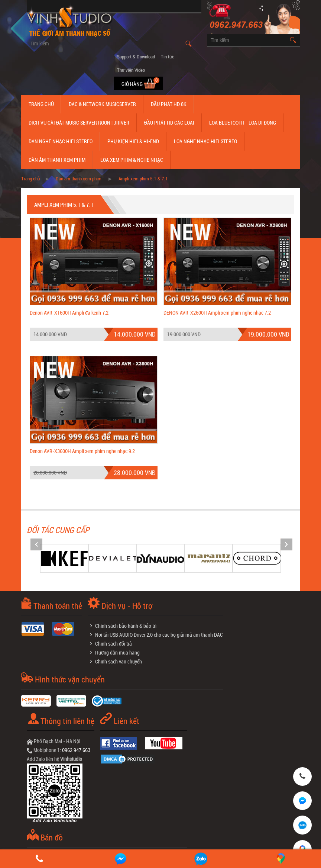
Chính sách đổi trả (114, 644)
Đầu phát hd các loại (169, 123)
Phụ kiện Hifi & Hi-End (133, 141)
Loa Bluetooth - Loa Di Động (243, 123)
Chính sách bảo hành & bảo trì (126, 626)
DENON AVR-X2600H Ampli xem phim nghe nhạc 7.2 (217, 313)
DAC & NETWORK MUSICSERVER (102, 104)
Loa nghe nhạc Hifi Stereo (205, 141)
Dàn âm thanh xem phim (57, 160)
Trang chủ (41, 104)
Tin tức (168, 57)
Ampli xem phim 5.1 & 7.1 (143, 179)
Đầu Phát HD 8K (169, 104)
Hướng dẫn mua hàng (117, 652)
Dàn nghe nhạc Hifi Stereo (61, 141)
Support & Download (136, 57)
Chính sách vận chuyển (119, 661)
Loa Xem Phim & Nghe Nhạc (132, 160)
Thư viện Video (131, 70)
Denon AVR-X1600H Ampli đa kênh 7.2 (69, 313)
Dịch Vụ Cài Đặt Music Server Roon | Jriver (79, 123)
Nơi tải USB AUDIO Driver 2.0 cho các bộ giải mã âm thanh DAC (159, 635)
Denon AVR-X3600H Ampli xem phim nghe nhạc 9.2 (82, 451)
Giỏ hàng (133, 84)
